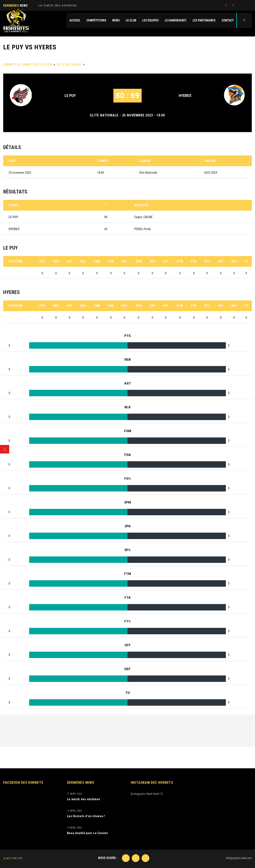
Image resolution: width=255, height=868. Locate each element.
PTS (42, 261)
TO (246, 261)
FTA (194, 261)
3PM (139, 261)
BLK (83, 261)
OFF (221, 261)
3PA (152, 261)
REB (56, 261)
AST (70, 261)
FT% (207, 261)
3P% (166, 261)
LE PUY (70, 96)
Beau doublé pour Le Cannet (87, 833)
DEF (234, 261)
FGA (111, 261)
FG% (124, 261)
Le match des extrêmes (58, 5)
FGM (97, 261)
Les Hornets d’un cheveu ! (86, 816)
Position (15, 261)
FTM (180, 261)
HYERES (185, 96)
